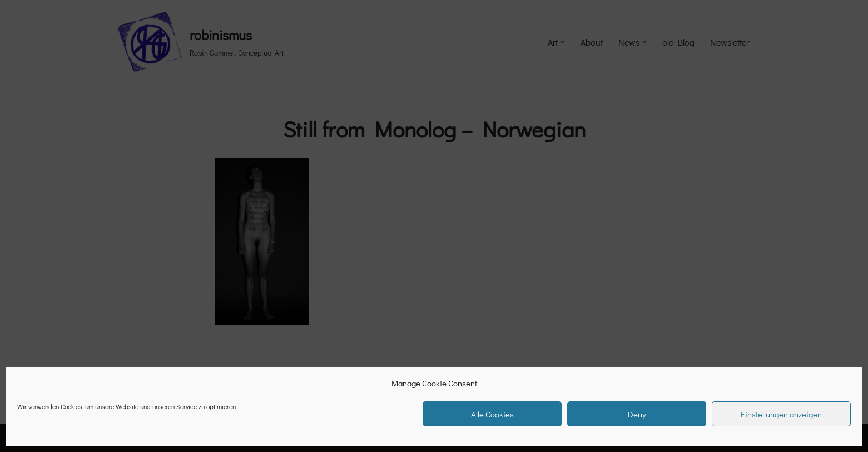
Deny (637, 414)
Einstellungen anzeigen (781, 414)
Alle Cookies (492, 414)
